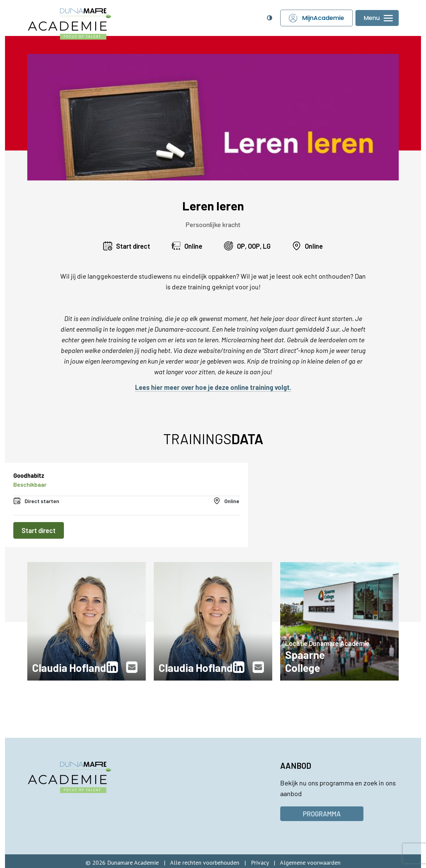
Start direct (39, 530)
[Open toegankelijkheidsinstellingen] (269, 18)
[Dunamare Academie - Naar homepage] (83, 20)
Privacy (260, 863)
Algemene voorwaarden (310, 863)
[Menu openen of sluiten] (377, 18)
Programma (322, 814)
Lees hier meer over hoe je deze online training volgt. (213, 387)
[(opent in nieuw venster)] (114, 667)
